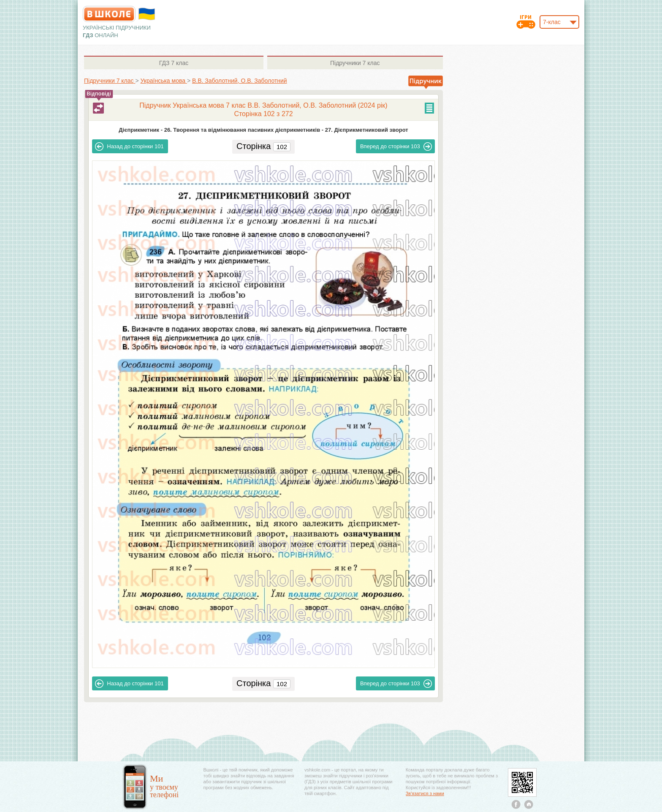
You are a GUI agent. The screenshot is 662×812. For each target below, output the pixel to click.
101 (129, 147)
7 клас (174, 63)
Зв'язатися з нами (425, 793)
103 (396, 147)
